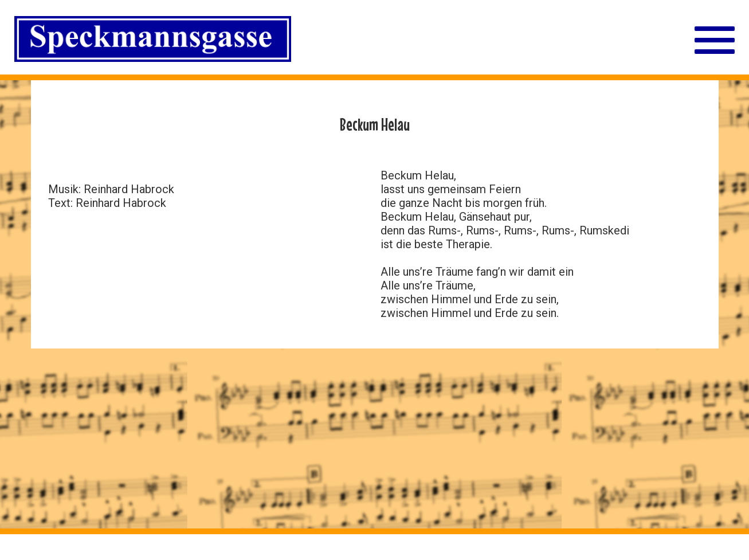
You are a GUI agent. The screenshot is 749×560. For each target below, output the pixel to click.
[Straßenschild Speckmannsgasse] (153, 40)
